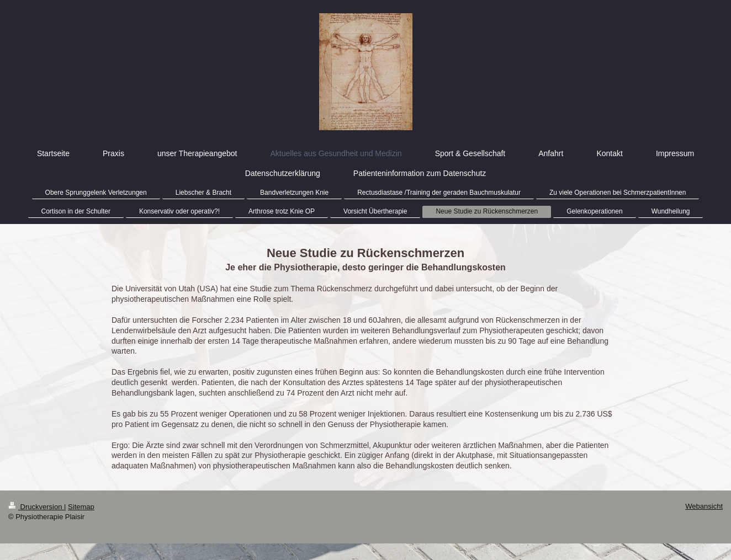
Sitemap (81, 507)
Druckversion (36, 507)
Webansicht (704, 506)
